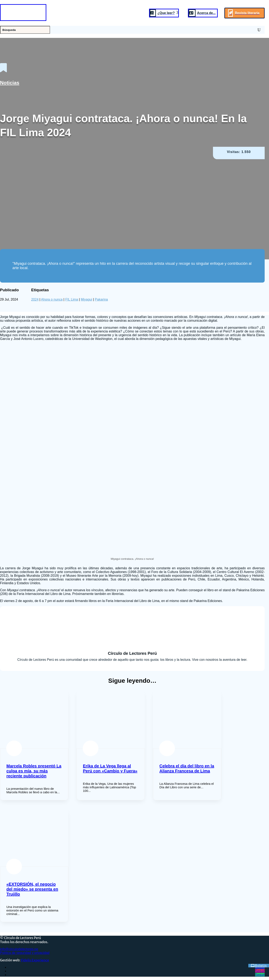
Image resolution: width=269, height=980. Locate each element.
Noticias (10, 83)
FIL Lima (72, 299)
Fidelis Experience (35, 960)
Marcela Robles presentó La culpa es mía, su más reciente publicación (34, 771)
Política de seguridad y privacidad (25, 953)
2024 (35, 299)
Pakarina (101, 299)
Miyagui (86, 299)
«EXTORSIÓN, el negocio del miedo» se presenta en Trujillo (32, 889)
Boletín (261, 966)
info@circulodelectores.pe (19, 949)
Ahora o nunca (52, 299)
